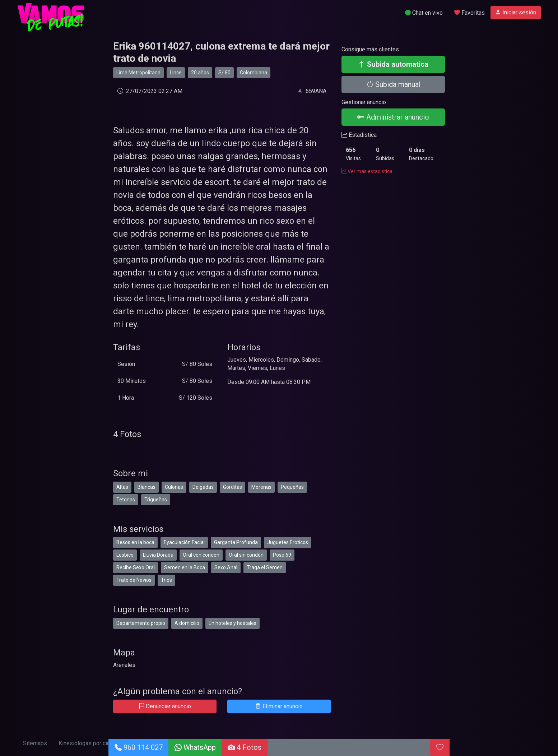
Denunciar (165, 706)
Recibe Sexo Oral (136, 567)
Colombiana (254, 73)
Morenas (261, 487)
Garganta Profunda (236, 542)
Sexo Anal (226, 567)
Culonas (174, 487)
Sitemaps (35, 743)
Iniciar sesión (516, 12)
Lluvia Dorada (158, 555)
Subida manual (393, 84)
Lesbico (125, 555)
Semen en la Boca (185, 567)
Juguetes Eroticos (288, 542)
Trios (166, 580)
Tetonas (126, 500)
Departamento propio (141, 623)
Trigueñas (156, 500)
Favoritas (469, 13)
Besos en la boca (135, 542)
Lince (176, 73)
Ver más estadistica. (368, 171)
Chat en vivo (424, 13)
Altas (122, 487)
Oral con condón (201, 555)
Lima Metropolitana (138, 73)
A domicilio (187, 623)
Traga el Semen (265, 567)
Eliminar (279, 706)
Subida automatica (393, 64)
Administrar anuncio (393, 117)
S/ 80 (224, 73)
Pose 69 (282, 555)
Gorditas (232, 487)
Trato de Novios (134, 580)
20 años (200, 73)
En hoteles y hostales (232, 623)
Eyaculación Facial (184, 542)
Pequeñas (292, 487)
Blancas (147, 487)
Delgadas (203, 487)
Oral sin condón (246, 555)
